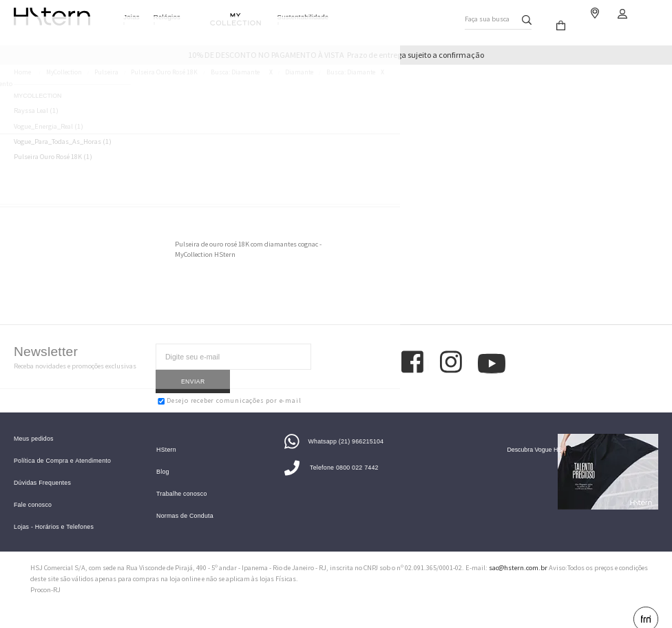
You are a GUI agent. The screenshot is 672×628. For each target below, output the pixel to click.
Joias (132, 17)
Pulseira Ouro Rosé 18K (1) (53, 157)
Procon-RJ (45, 574)
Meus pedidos (34, 423)
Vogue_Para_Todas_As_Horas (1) (63, 142)
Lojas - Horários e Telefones (54, 511)
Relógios (167, 17)
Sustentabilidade (303, 17)
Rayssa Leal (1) (36, 111)
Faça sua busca (484, 16)
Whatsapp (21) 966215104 (334, 425)
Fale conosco (33, 489)
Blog (163, 456)
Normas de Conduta (185, 500)
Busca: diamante (235, 72)
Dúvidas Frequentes (42, 467)
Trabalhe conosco (181, 478)
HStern (166, 434)
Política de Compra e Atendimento (62, 445)
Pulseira (106, 72)
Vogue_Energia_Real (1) (49, 127)
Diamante (299, 72)
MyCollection (64, 72)
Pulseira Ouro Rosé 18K (164, 72)
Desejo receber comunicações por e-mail (229, 378)
